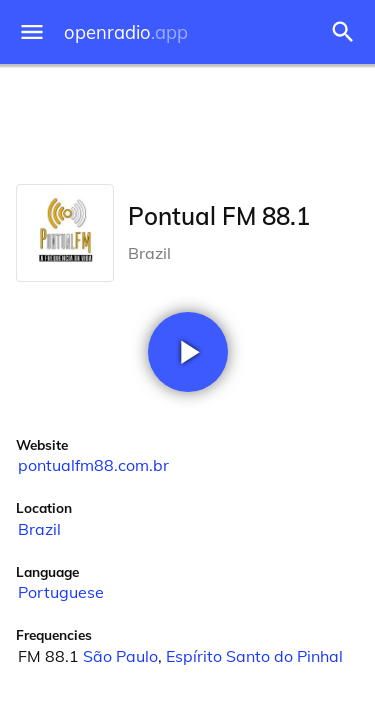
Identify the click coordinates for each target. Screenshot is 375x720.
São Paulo (120, 656)
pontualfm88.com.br (93, 465)
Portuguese (61, 592)
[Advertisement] (187, 120)
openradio (126, 32)
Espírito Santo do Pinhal (254, 656)
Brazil (39, 529)
